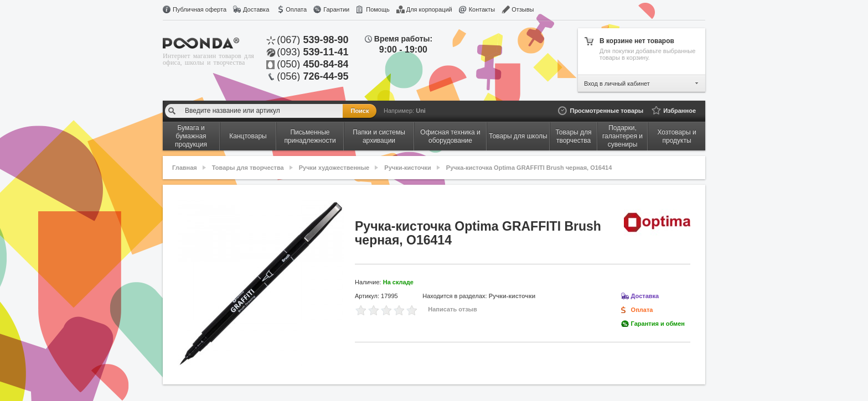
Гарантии (336, 9)
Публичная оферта (200, 9)
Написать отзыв (453, 309)
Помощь (378, 9)
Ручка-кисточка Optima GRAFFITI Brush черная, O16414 (529, 168)
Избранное (680, 111)
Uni (421, 111)
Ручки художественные (334, 168)
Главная (185, 168)
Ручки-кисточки (408, 168)
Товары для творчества (248, 168)
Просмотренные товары (606, 111)
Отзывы (523, 9)
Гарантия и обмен (658, 324)
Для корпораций (429, 9)
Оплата (296, 9)
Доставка (256, 9)
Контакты (482, 9)
